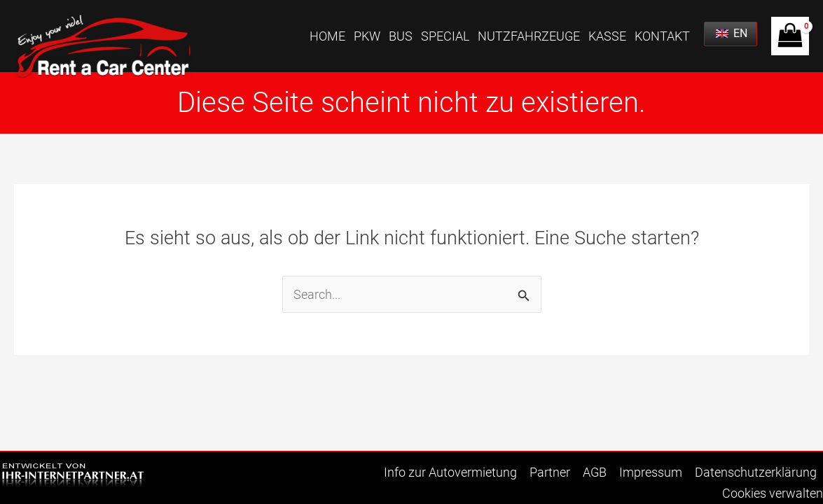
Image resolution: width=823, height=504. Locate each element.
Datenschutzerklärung (756, 472)
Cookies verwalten (773, 493)
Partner (550, 472)
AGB (595, 472)
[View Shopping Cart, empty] (790, 36)
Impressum (651, 472)
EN (732, 33)
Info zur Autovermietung (450, 472)
